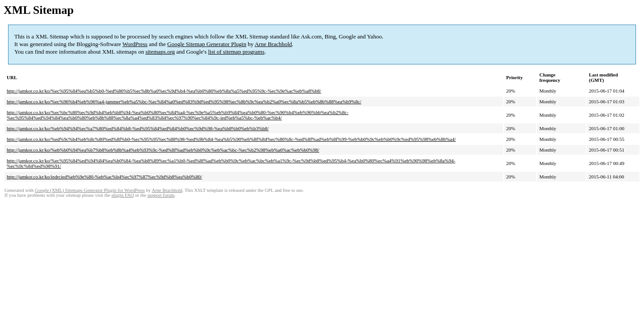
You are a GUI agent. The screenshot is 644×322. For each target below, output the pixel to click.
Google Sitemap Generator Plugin (207, 44)
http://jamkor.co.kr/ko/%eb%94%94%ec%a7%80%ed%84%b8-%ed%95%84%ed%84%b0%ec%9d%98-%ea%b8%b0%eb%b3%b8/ (138, 128)
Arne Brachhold (273, 44)
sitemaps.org (160, 52)
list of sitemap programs (236, 52)
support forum (161, 195)
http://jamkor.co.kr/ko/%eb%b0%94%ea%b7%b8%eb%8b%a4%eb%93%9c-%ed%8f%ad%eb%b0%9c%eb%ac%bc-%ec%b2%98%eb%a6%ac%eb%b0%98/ (163, 150)
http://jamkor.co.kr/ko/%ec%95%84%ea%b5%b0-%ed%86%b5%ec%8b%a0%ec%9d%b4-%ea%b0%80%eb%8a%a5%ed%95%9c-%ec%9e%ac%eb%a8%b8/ (164, 91)
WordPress (135, 44)
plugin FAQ (123, 195)
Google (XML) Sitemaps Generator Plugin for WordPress (90, 190)
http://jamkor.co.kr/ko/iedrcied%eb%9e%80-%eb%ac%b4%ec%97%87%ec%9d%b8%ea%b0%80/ (104, 177)
